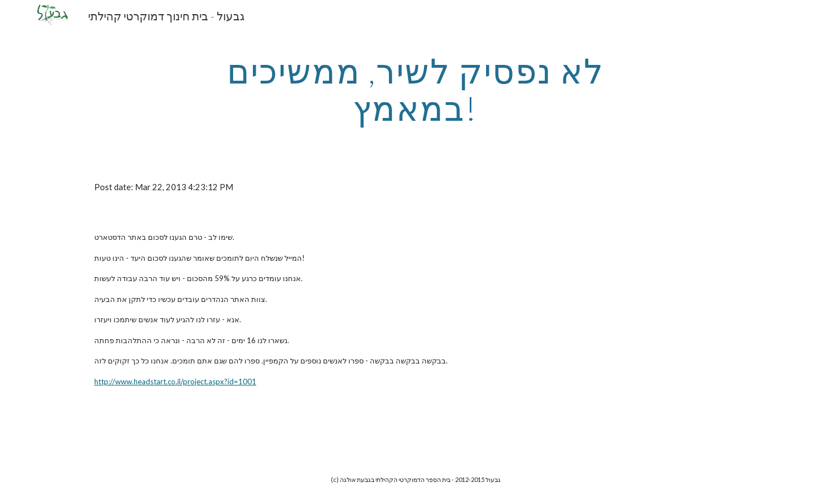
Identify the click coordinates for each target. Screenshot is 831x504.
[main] (415, 89)
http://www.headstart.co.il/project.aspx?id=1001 (175, 382)
